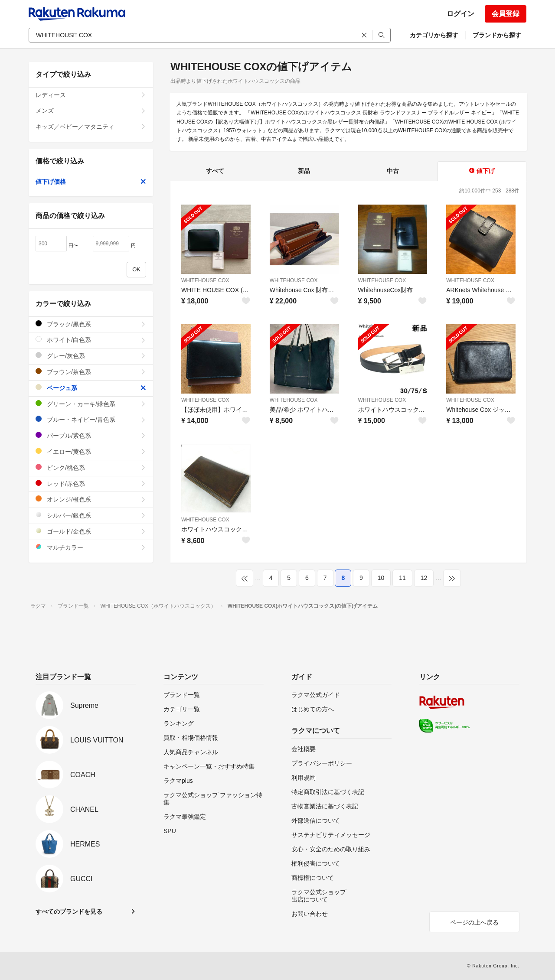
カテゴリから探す (434, 35)
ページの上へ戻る (474, 922)
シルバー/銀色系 (91, 515)
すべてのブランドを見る (69, 912)
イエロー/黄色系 (91, 451)
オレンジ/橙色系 (91, 499)
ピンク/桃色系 (91, 467)
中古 (393, 171)
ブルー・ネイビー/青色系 (91, 419)
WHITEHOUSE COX (205, 280)
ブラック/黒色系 (91, 324)
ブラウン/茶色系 (91, 372)
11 (402, 578)
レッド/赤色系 (91, 483)
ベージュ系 (91, 388)
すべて (215, 171)
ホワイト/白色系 (91, 340)
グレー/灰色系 (91, 356)
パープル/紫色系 (91, 435)
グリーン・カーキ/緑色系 (91, 404)
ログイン (460, 14)
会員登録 (506, 14)
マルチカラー (91, 547)
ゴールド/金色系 (91, 531)
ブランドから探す (497, 35)
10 (381, 578)
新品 (304, 171)
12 (424, 578)
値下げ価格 (91, 182)
